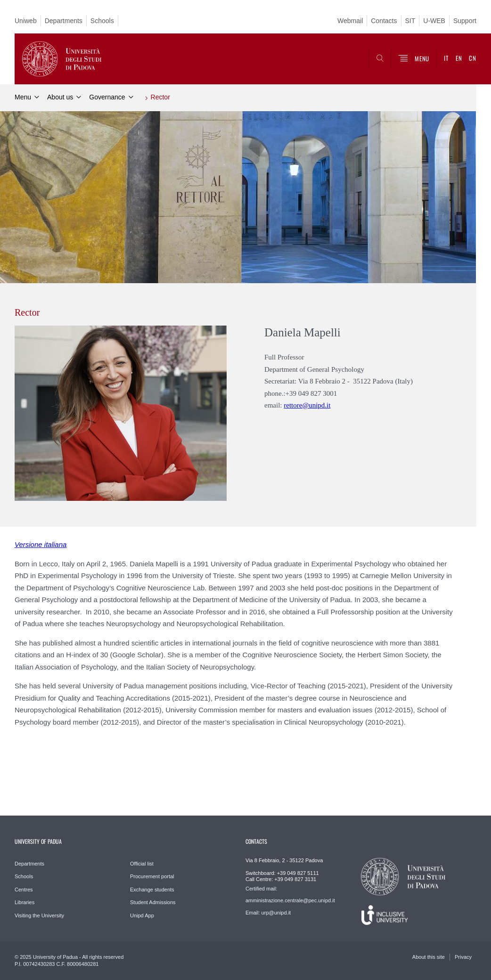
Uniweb (26, 21)
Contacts (384, 21)
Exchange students (152, 890)
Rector (160, 97)
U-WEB (434, 21)
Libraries (25, 902)
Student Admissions (153, 902)
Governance (107, 97)
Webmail (350, 21)
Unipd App (142, 915)
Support (465, 21)
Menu (23, 97)
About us (60, 97)
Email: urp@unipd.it (268, 913)
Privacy (463, 957)
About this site (429, 957)
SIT (410, 21)
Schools (102, 21)
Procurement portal (152, 876)
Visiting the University (39, 915)
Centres (24, 890)
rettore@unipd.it (307, 405)
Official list (142, 864)
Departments (64, 21)
